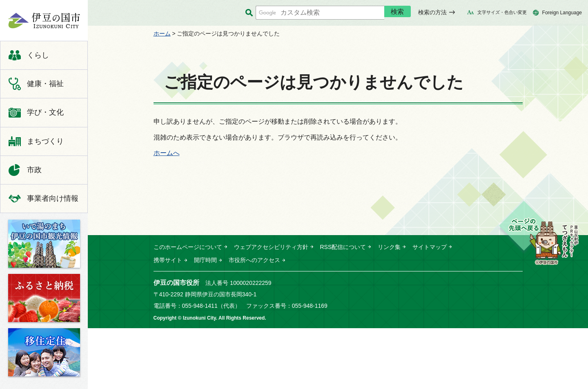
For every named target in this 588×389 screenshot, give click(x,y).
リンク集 (389, 247)
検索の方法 (432, 12)
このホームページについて (188, 247)
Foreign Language (562, 13)
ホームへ (167, 153)
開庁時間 (205, 260)
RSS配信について (343, 247)
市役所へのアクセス (254, 260)
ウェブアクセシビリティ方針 (271, 247)
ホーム (162, 33)
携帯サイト (168, 260)
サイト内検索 (249, 13)
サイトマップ (430, 247)
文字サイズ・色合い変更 (502, 12)
